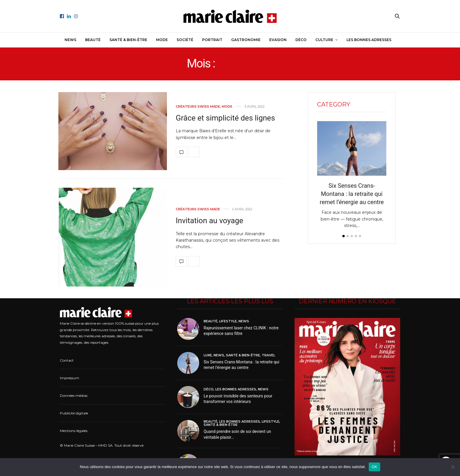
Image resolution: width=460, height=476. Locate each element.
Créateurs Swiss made (198, 107)
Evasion (278, 40)
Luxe (208, 355)
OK (374, 467)
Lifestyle (228, 321)
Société (185, 40)
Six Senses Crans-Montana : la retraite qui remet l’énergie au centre (352, 194)
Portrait (212, 40)
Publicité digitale (74, 413)
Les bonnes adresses (369, 40)
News (70, 40)
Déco (301, 40)
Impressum (70, 378)
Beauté (93, 40)
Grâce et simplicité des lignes (225, 118)
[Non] (453, 467)
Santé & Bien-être (128, 40)
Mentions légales (74, 431)
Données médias (74, 395)
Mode (162, 40)
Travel (268, 355)
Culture (324, 40)
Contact (67, 360)
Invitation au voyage (209, 221)
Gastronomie (246, 40)
